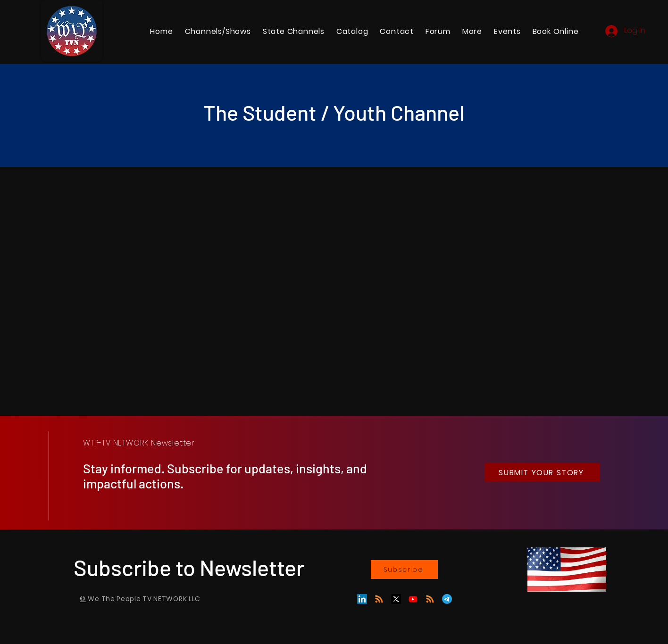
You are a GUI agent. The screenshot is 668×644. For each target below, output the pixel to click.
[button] (293, 31)
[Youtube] (413, 599)
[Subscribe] (404, 570)
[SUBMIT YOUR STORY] (542, 472)
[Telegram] (447, 599)
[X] (396, 599)
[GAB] (379, 599)
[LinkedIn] (362, 599)
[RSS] (430, 599)
